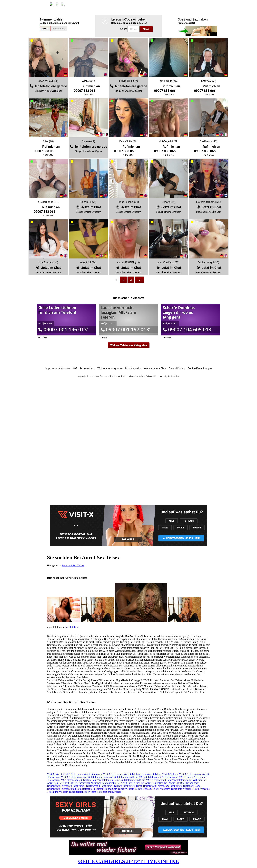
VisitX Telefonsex (93, 774)
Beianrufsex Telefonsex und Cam (100, 789)
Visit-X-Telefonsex (73, 774)
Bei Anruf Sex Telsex (73, 565)
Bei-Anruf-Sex (172, 783)
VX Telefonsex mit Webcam (187, 780)
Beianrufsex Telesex (111, 786)
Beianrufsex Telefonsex (59, 786)
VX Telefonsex (151, 777)
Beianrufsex (192, 783)
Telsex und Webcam (58, 792)
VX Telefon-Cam (87, 780)
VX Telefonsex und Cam (132, 780)
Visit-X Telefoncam (71, 777)
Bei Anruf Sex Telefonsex (72, 783)
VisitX (59, 774)
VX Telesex (185, 777)
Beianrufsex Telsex (133, 786)
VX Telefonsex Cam (108, 780)
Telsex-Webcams (161, 789)
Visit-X (51, 774)
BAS (183, 783)
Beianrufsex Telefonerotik (86, 786)
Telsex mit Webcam (181, 789)
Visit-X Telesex (170, 774)
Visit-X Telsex (154, 774)
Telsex (72, 792)
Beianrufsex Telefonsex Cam (184, 786)
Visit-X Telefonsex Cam (95, 777)
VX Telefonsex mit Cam (159, 780)
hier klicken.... (73, 627)
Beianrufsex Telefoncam (156, 786)
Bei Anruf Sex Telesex (128, 783)
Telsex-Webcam (143, 789)
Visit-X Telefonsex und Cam (123, 777)
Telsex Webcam (126, 789)
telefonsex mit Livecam (109, 792)
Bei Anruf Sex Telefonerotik (101, 783)
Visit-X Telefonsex (113, 774)
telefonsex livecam (86, 792)
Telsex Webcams (201, 789)
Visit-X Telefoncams (190, 774)
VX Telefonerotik (169, 777)
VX (141, 777)
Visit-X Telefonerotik (135, 774)
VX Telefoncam (69, 780)
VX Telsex (197, 777)
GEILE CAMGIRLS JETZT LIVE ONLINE (129, 861)
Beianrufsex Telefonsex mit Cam (64, 789)
